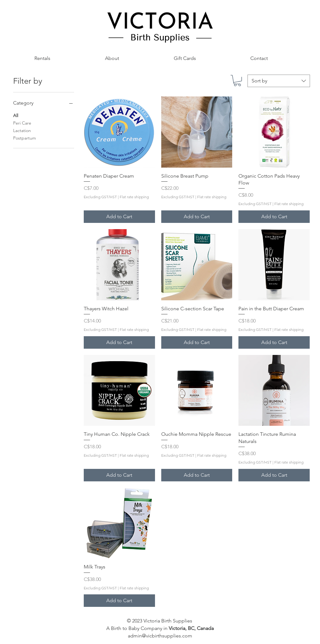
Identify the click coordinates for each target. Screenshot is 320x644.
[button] (42, 58)
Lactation (22, 130)
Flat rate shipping (134, 197)
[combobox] (279, 81)
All (16, 115)
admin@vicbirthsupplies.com (160, 636)
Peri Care (22, 123)
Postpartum (25, 138)
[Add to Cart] (119, 217)
